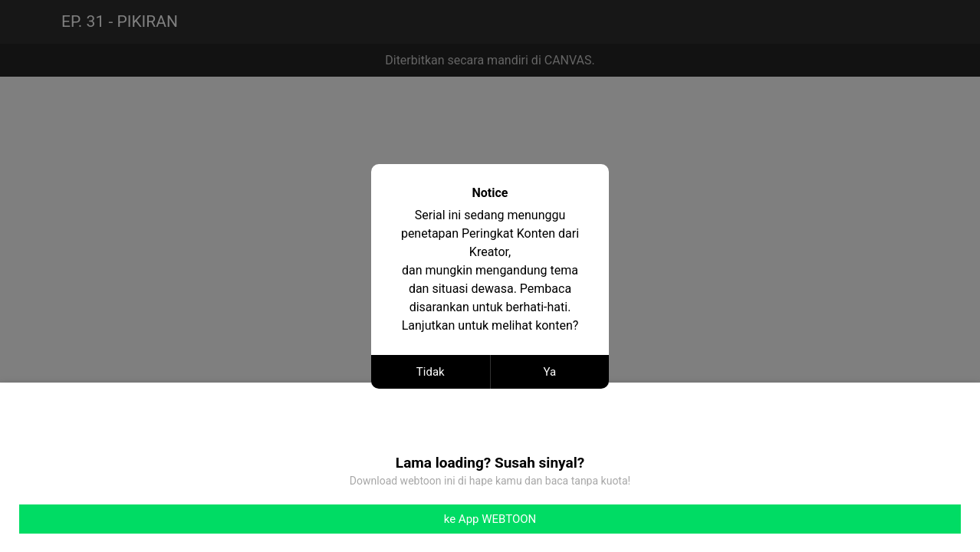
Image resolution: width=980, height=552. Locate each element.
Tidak (431, 372)
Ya (549, 372)
